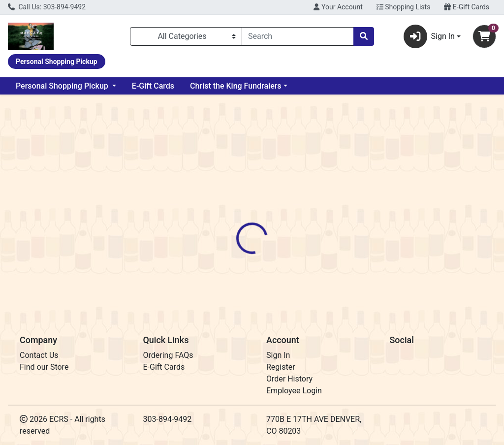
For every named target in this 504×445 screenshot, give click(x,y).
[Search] (298, 36)
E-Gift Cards (467, 7)
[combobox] (298, 36)
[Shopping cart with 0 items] (484, 36)
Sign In (278, 355)
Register (281, 367)
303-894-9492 (168, 419)
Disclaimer (280, 221)
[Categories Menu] (186, 36)
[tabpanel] (357, 267)
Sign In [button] (429, 36)
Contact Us (39, 355)
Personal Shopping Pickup (63, 86)
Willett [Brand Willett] (320, 258)
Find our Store (44, 367)
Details (237, 221)
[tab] (237, 221)
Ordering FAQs (168, 355)
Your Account (338, 7)
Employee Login (294, 391)
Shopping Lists (404, 7)
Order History (289, 379)
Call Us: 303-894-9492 (47, 7)
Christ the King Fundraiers (236, 86)
